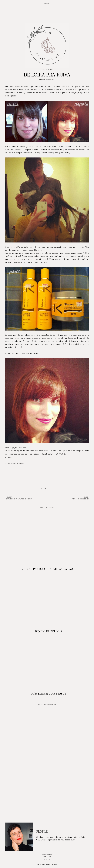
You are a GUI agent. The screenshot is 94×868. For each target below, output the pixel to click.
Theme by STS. (52, 864)
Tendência (50, 80)
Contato (47, 860)
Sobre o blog (47, 854)
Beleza (42, 80)
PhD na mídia (47, 857)
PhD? (39, 864)
